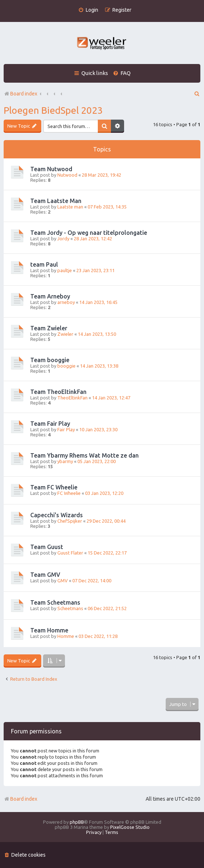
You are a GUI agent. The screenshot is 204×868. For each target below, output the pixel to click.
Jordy (63, 238)
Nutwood (67, 175)
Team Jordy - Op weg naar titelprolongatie (89, 233)
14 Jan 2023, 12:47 (111, 398)
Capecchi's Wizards (57, 515)
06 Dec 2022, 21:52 (107, 608)
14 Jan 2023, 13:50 (97, 334)
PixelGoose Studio (130, 827)
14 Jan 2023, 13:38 (99, 366)
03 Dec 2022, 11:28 (98, 636)
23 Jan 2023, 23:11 (95, 270)
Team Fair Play (50, 424)
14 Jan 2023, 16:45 (98, 302)
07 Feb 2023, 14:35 (107, 207)
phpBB (77, 822)
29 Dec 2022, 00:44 (106, 521)
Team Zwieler (49, 328)
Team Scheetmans (55, 602)
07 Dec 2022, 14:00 (92, 580)
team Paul (44, 264)
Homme (66, 636)
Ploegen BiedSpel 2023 (53, 110)
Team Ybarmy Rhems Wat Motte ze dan (84, 455)
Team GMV (45, 575)
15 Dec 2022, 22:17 (107, 553)
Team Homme (49, 630)
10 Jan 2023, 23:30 (98, 429)
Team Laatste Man (56, 201)
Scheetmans (70, 608)
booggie (66, 366)
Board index (20, 799)
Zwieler (65, 334)
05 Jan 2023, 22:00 (97, 461)
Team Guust (47, 547)
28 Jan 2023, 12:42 (93, 238)
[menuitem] (88, 10)
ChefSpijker (70, 521)
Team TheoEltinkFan (58, 392)
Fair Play (66, 429)
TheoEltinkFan (72, 398)
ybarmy (65, 461)
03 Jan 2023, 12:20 (104, 493)
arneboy (66, 302)
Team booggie (50, 360)
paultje (65, 270)
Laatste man (70, 207)
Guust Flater (70, 553)
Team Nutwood (51, 169)
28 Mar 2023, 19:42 (101, 175)
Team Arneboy (50, 296)
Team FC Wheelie (54, 487)
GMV (63, 580)
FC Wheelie (69, 493)
